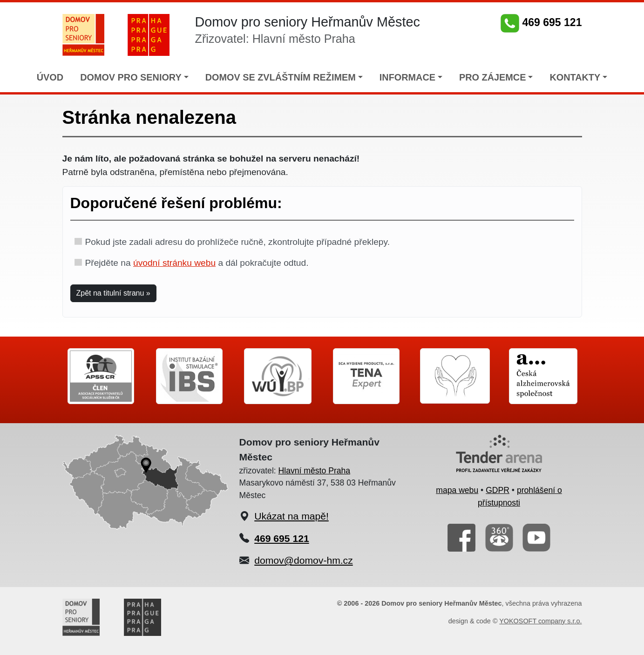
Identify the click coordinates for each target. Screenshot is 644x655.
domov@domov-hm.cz (303, 560)
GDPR (498, 490)
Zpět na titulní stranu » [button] (113, 293)
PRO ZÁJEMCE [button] (492, 77)
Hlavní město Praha (315, 471)
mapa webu (457, 490)
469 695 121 (541, 22)
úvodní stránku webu (174, 263)
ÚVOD (50, 77)
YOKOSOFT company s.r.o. (540, 621)
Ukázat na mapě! (291, 516)
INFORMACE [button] (407, 77)
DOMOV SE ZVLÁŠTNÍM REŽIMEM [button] (281, 77)
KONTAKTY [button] (575, 77)
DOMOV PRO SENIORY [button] (131, 77)
